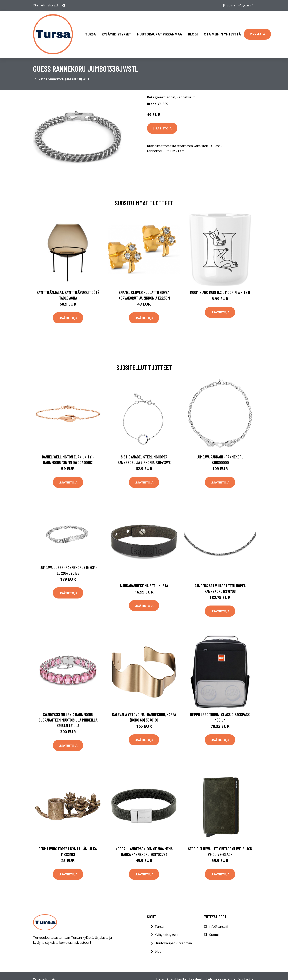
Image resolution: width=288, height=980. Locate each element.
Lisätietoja (162, 121)
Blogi (193, 31)
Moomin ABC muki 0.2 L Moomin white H (220, 285)
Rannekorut (186, 90)
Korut (171, 90)
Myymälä (257, 31)
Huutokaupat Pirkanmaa (159, 31)
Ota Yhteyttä (177, 972)
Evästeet (196, 972)
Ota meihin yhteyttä (222, 31)
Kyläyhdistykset (116, 31)
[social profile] (64, 5)
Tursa (90, 31)
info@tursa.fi (244, 5)
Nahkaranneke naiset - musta (144, 579)
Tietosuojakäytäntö (220, 972)
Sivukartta (246, 972)
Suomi (227, 5)
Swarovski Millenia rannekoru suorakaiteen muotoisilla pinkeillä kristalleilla (68, 713)
